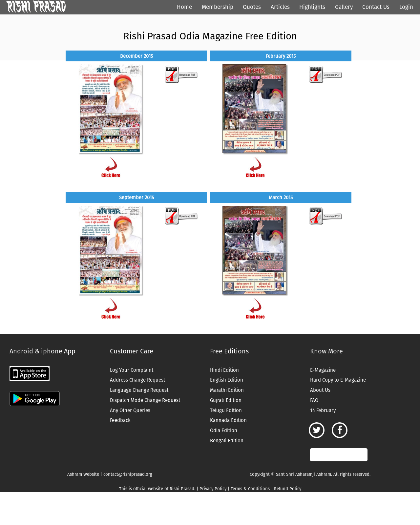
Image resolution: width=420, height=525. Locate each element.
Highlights (312, 7)
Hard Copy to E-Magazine (338, 380)
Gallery (344, 7)
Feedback (120, 420)
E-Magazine (323, 370)
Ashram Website (83, 474)
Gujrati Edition (226, 400)
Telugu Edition (226, 410)
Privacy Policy (213, 489)
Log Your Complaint (132, 370)
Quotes (252, 7)
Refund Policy (288, 489)
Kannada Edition (228, 420)
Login (406, 7)
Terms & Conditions (250, 489)
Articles (280, 7)
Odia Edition (224, 430)
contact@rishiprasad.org (128, 474)
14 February (323, 410)
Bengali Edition (227, 441)
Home (184, 7)
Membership (218, 7)
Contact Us (376, 7)
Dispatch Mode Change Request (145, 400)
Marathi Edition (227, 390)
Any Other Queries (130, 410)
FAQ (314, 400)
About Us (320, 390)
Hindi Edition (224, 370)
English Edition (227, 380)
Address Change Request (137, 380)
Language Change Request (139, 390)
